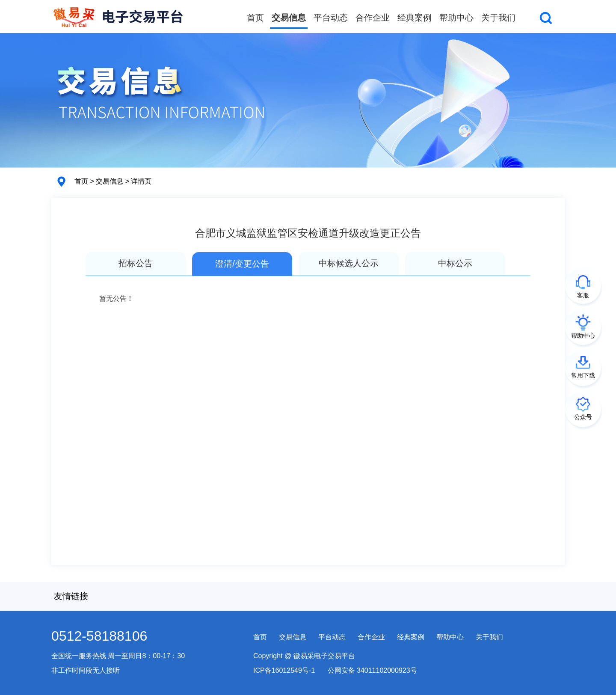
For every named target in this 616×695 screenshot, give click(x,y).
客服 (583, 295)
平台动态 (331, 18)
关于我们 (498, 18)
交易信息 (289, 18)
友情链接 (71, 596)
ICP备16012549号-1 (284, 670)
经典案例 (415, 18)
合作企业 (373, 18)
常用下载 (583, 375)
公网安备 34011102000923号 (372, 670)
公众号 (583, 417)
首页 (255, 18)
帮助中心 (456, 18)
